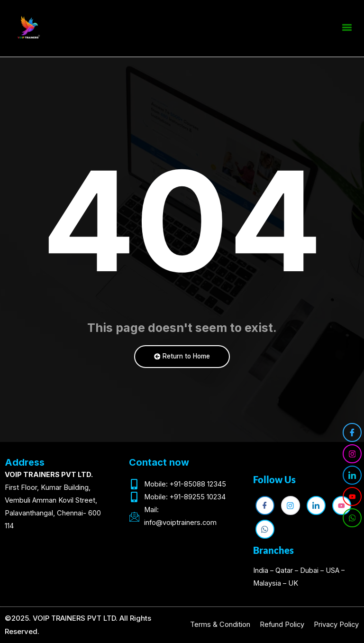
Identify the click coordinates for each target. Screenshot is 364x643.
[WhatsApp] (352, 518)
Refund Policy (282, 625)
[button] (347, 26)
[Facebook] (352, 432)
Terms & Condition (220, 625)
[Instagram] (352, 454)
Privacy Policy (336, 625)
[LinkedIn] (352, 475)
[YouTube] (352, 496)
